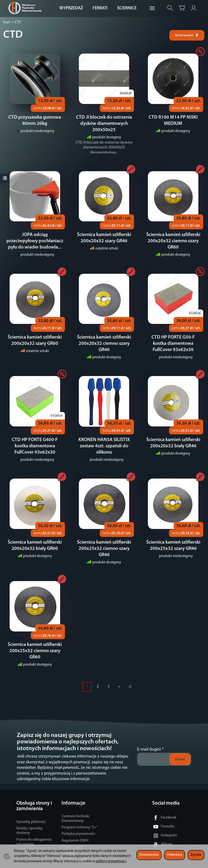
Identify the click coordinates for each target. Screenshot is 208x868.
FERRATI (100, 8)
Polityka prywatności (78, 821)
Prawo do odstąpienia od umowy (34, 829)
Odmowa (175, 855)
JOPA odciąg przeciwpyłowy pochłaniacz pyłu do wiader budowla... (35, 241)
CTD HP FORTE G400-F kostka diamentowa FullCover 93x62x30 (35, 446)
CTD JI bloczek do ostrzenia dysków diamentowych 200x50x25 (104, 124)
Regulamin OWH (75, 828)
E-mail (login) (149, 737)
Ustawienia (149, 855)
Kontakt (68, 841)
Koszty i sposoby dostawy (30, 818)
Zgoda (196, 855)
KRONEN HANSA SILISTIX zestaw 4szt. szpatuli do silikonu (104, 446)
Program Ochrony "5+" (80, 815)
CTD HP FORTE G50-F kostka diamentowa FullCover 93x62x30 (173, 344)
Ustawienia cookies (32, 838)
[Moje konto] (194, 8)
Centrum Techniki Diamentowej (76, 806)
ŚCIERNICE (127, 8)
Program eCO (72, 835)
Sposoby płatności (31, 809)
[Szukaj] (170, 8)
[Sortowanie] (187, 35)
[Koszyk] (182, 8)
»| (130, 674)
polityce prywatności (111, 861)
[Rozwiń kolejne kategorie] (152, 8)
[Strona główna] (26, 8)
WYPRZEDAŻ (71, 8)
